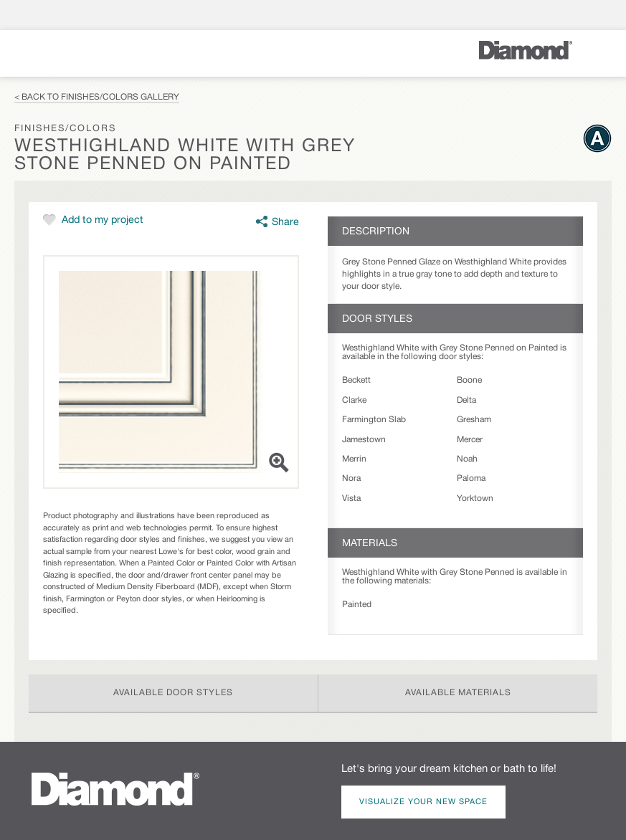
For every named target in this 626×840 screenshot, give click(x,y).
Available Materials (458, 693)
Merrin (354, 459)
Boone (469, 380)
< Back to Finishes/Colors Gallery (97, 97)
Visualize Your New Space (423, 802)
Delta (466, 400)
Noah (467, 459)
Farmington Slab (374, 420)
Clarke (354, 400)
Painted (357, 605)
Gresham (474, 420)
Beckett (356, 380)
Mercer (470, 440)
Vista (351, 498)
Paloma (471, 478)
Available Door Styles (173, 693)
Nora (351, 478)
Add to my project (103, 220)
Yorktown (475, 498)
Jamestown (364, 440)
